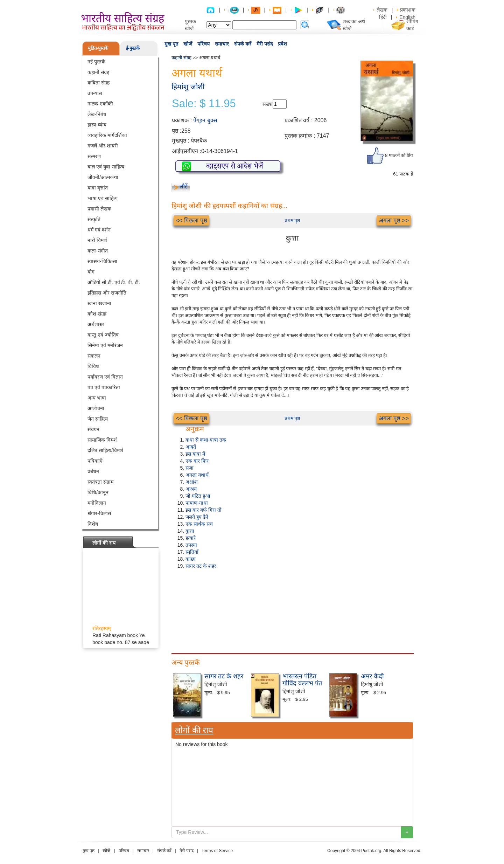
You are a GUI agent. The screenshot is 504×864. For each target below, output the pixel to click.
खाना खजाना (99, 303)
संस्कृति (94, 219)
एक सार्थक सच (199, 524)
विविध (93, 366)
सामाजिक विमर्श (102, 440)
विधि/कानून (98, 492)
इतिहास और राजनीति (107, 293)
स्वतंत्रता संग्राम (100, 482)
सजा (190, 468)
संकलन (94, 356)
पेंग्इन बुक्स (205, 120)
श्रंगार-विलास (99, 513)
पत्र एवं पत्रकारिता (104, 387)
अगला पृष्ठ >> (394, 220)
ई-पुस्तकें (133, 48)
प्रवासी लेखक (99, 209)
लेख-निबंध (97, 114)
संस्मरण (94, 156)
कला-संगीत (98, 251)
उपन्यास (95, 93)
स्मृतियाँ (192, 552)
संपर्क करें (243, 44)
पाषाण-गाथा (197, 503)
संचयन (93, 429)
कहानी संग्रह (98, 72)
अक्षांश (192, 482)
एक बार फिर (197, 461)
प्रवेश (282, 44)
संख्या (268, 104)
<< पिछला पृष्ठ (191, 220)
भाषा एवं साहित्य (103, 198)
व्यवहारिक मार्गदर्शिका (107, 135)
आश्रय (191, 489)
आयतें (191, 447)
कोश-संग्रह (97, 314)
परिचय (204, 44)
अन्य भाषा (97, 398)
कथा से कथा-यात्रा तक (206, 440)
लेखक (382, 10)
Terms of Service (217, 851)
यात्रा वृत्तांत (98, 188)
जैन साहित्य (98, 419)
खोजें (188, 44)
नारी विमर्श (97, 240)
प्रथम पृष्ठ (292, 220)
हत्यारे (191, 538)
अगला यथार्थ (197, 475)
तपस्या (191, 545)
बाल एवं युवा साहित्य (106, 167)
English (407, 17)
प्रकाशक (408, 10)
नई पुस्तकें (96, 62)
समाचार (222, 44)
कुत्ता (190, 531)
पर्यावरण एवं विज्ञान (105, 377)
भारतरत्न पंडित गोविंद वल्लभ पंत (302, 680)
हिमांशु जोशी (188, 87)
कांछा (191, 559)
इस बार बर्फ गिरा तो (204, 510)
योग (91, 272)
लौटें (184, 186)
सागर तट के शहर (201, 566)
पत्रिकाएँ (95, 461)
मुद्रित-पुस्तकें (98, 48)
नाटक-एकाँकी (100, 104)
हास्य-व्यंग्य (97, 125)
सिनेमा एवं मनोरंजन (105, 345)
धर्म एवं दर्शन (99, 230)
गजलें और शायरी (103, 146)
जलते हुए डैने (197, 517)
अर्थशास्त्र (96, 324)
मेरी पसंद (265, 44)
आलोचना (96, 408)
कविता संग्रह (99, 83)
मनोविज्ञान (97, 503)
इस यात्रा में (195, 454)
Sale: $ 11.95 (204, 104)
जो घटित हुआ (198, 496)
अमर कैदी (372, 676)
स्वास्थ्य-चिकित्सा (102, 261)
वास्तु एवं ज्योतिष (103, 335)
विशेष (93, 524)
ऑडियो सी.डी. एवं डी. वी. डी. (114, 282)
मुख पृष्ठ (171, 44)
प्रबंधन (93, 471)
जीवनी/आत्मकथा (103, 177)
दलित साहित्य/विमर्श (105, 450)
